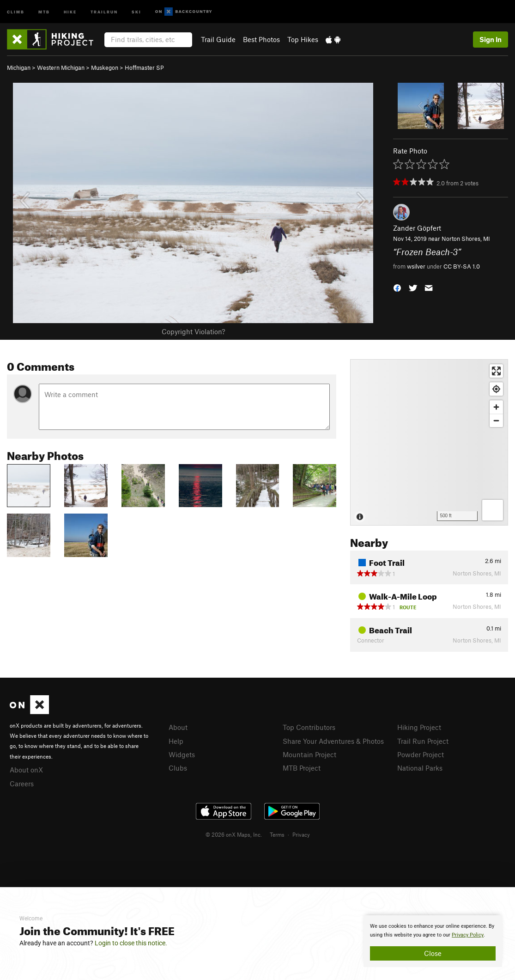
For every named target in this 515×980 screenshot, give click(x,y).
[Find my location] (496, 389)
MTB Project (302, 768)
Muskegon (105, 67)
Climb (16, 11)
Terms (277, 834)
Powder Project (421, 754)
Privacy (301, 834)
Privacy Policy (468, 935)
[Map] (429, 442)
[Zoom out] (496, 420)
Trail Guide (218, 39)
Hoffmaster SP (144, 67)
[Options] (493, 510)
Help (176, 741)
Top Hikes (303, 39)
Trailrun (104, 11)
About (178, 727)
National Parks (420, 768)
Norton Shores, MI (466, 239)
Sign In (491, 39)
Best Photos (261, 39)
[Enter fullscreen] (496, 371)
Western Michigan (61, 67)
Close (433, 953)
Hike (70, 11)
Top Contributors (309, 727)
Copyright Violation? (193, 331)
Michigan (19, 67)
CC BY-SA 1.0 (462, 266)
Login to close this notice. (131, 943)
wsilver (416, 266)
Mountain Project (309, 754)
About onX (26, 770)
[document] (433, 941)
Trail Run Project (423, 741)
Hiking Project (419, 727)
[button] (397, 287)
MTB (44, 11)
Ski (136, 11)
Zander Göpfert (417, 228)
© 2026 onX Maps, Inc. (234, 834)
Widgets (182, 754)
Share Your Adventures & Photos (333, 741)
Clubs (178, 768)
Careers (22, 784)
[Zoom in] (496, 407)
